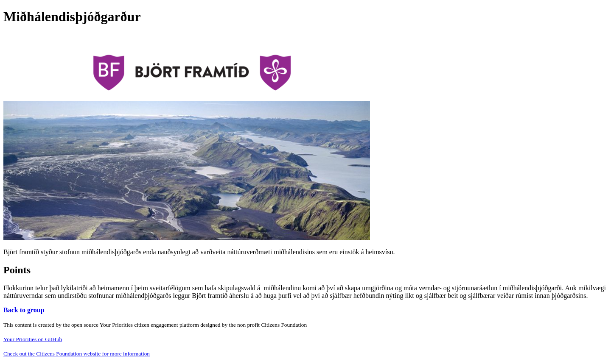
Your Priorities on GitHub (33, 339)
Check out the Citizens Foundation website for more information (77, 354)
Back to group (24, 310)
